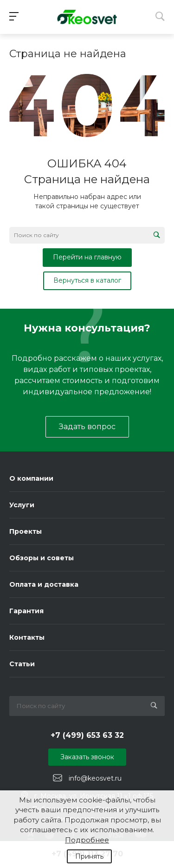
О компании (31, 478)
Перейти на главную (87, 257)
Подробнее (87, 840)
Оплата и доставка (44, 584)
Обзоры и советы (42, 558)
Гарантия (26, 611)
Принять (89, 856)
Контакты (27, 637)
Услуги (22, 505)
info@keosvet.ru (95, 778)
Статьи (22, 664)
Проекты (26, 531)
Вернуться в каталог (87, 280)
